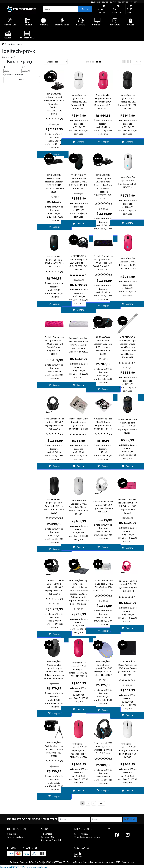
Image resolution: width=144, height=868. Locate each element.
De (5, 67)
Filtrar (22, 79)
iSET (110, 829)
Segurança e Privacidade (51, 840)
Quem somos (13, 834)
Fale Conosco (46, 834)
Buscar (85, 9)
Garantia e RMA (47, 837)
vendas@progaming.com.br (87, 837)
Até (23, 67)
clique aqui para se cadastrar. (125, 2)
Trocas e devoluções (16, 837)
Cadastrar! (130, 819)
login (108, 2)
